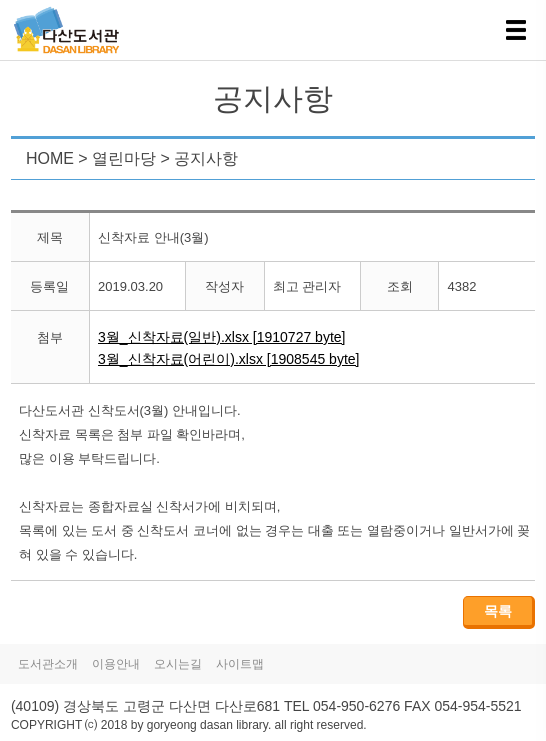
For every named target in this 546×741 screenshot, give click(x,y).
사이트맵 (240, 664)
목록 (498, 611)
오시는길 (178, 664)
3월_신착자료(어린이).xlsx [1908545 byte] (228, 359)
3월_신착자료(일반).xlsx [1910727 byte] (221, 337)
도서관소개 (48, 664)
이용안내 (116, 664)
